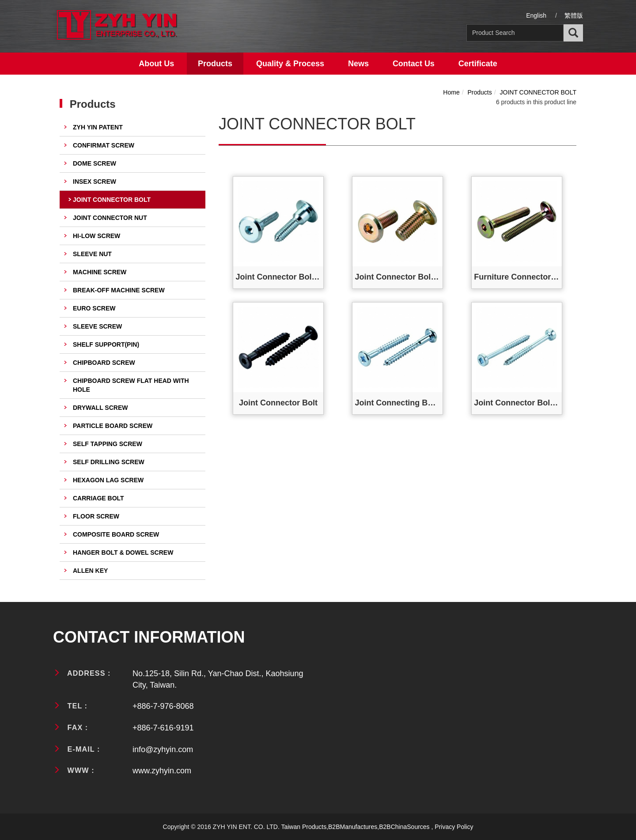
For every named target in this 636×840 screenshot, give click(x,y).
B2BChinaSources (404, 827)
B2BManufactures (353, 827)
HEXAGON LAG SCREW (108, 480)
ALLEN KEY (90, 571)
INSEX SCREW (95, 182)
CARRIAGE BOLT (98, 498)
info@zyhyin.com (163, 749)
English (536, 15)
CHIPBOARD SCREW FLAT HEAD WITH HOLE (131, 385)
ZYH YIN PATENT (98, 127)
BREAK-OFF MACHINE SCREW (119, 290)
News (358, 64)
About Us (156, 64)
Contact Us (414, 64)
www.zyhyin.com (162, 771)
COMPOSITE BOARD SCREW (116, 534)
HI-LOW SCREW (97, 236)
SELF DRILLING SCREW (109, 462)
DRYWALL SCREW (100, 408)
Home (451, 92)
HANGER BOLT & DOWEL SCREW (123, 552)
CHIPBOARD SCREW (104, 363)
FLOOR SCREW (96, 516)
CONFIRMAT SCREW (104, 145)
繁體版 (574, 15)
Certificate (478, 64)
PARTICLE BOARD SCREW (113, 426)
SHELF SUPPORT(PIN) (106, 344)
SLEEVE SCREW (97, 326)
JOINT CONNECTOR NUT (110, 218)
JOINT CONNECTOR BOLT (112, 200)
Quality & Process (290, 64)
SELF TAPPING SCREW (108, 444)
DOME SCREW (95, 163)
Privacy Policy (454, 827)
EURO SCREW (94, 308)
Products (215, 64)
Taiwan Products (304, 827)
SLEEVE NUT (92, 254)
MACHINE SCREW (100, 272)
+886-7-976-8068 (163, 706)
